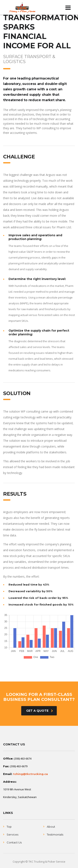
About (51, 827)
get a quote (40, 711)
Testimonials (55, 834)
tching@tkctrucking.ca (30, 774)
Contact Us (14, 842)
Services (12, 834)
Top (9, 827)
